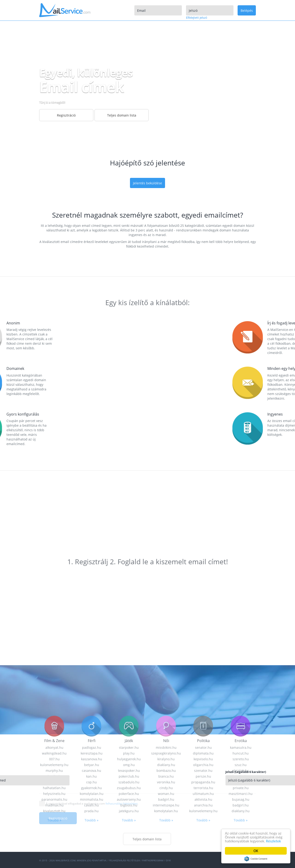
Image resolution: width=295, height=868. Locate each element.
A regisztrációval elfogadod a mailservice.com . (92, 804)
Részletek (274, 841)
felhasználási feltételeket (122, 804)
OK (256, 851)
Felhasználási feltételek (125, 860)
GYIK (168, 860)
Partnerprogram (153, 860)
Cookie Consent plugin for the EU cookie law (256, 859)
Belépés (247, 10)
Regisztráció (58, 818)
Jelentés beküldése (147, 183)
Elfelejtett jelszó (197, 18)
